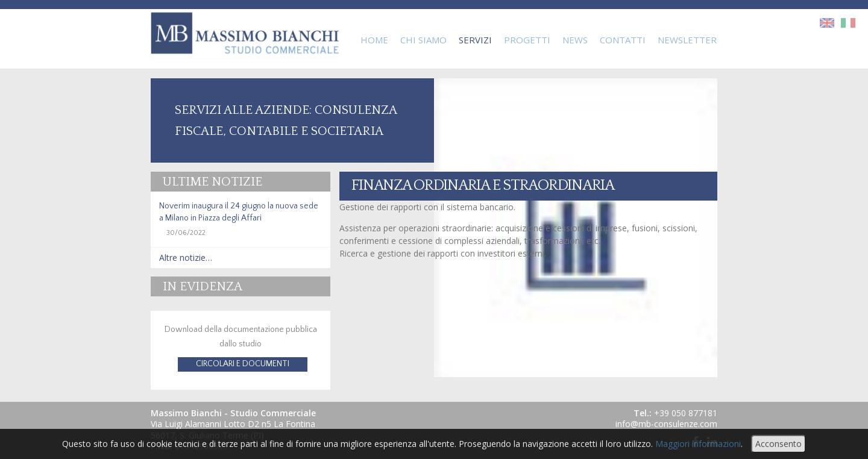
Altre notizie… (186, 258)
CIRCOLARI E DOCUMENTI (243, 364)
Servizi (475, 40)
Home (374, 40)
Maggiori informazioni (698, 444)
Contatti (623, 40)
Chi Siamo (423, 40)
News (575, 40)
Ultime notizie (212, 182)
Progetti (527, 40)
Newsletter (687, 40)
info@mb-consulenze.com (666, 424)
